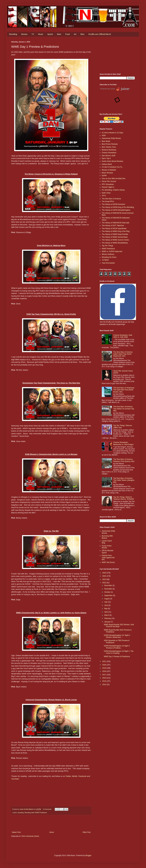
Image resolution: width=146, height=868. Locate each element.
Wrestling (13, 34)
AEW (104, 135)
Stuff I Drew (106, 193)
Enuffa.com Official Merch (100, 34)
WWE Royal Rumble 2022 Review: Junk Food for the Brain (119, 626)
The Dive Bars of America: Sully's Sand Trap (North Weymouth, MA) (123, 354)
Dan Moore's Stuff (108, 156)
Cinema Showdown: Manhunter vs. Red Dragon (123, 443)
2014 (104, 685)
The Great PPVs (108, 201)
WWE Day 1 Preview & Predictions (117, 657)
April (106, 612)
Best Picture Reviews (110, 144)
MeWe (75, 776)
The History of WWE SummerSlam (115, 237)
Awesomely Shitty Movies (111, 138)
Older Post (87, 832)
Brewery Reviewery (109, 150)
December (108, 585)
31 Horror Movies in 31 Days (112, 133)
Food (68, 34)
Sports (50, 34)
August (107, 599)
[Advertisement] (117, 55)
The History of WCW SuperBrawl (114, 229)
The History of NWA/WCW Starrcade (116, 223)
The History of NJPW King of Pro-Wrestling (118, 207)
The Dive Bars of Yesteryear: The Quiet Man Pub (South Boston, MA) (124, 390)
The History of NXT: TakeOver (113, 226)
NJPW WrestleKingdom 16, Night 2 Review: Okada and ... (117, 636)
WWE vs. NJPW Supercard (112, 251)
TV (33, 34)
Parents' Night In (108, 187)
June (106, 605)
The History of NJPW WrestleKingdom (116, 210)
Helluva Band (107, 164)
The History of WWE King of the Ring (116, 231)
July (106, 602)
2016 (104, 678)
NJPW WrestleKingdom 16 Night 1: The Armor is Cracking (119, 652)
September (109, 595)
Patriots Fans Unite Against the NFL (108, 558)
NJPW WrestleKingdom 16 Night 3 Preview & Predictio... (117, 647)
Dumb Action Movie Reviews (112, 161)
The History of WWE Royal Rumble (115, 234)
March (107, 615)
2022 (104, 583)
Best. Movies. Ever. (109, 147)
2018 (104, 671)
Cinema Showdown (109, 153)
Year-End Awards (108, 263)
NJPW (104, 176)
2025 (104, 573)
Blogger (88, 855)
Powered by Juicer (108, 89)
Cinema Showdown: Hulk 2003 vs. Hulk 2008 (123, 336)
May (106, 609)
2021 (104, 661)
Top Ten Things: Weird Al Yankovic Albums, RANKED (124, 498)
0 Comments (47, 809)
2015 (104, 681)
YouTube (15, 779)
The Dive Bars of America (111, 199)
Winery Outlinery (108, 254)
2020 (104, 665)
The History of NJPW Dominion (113, 204)
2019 (104, 668)
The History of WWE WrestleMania (115, 243)
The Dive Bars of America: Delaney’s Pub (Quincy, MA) (124, 460)
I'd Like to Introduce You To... (113, 167)
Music (41, 34)
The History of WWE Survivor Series (115, 240)
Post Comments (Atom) (30, 836)
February (108, 618)
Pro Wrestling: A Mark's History (113, 190)
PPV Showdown (108, 184)
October (108, 592)
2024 (104, 576)
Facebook (82, 776)
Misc (82, 34)
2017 (104, 675)
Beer (59, 34)
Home (52, 832)
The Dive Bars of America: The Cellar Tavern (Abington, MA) (124, 480)
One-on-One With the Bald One (114, 179)
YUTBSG (105, 260)
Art (75, 34)
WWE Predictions (41, 813)
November (108, 589)
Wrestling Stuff (29, 813)
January (108, 622)
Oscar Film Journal (109, 181)
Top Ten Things (107, 246)
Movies (24, 34)
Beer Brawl (106, 141)
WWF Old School (108, 562)
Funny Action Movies (107, 547)
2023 (104, 579)
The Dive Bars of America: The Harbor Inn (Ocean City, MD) (124, 409)
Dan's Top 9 (106, 158)
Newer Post (16, 832)
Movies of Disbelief (109, 170)
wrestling (21, 813)
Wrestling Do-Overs (109, 257)
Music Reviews (107, 173)
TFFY (104, 196)
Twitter (68, 776)
